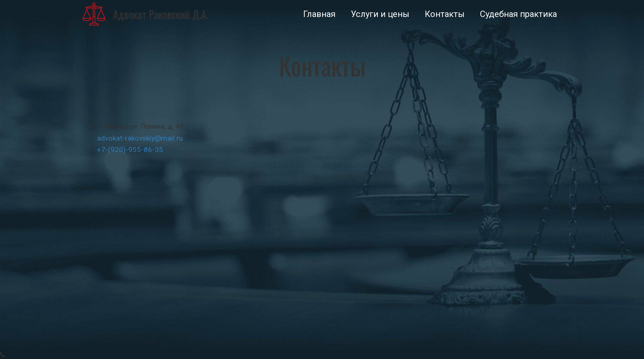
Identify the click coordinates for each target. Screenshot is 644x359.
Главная (319, 14)
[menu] (391, 14)
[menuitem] (319, 14)
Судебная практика (518, 14)
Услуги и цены (380, 14)
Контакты (445, 14)
